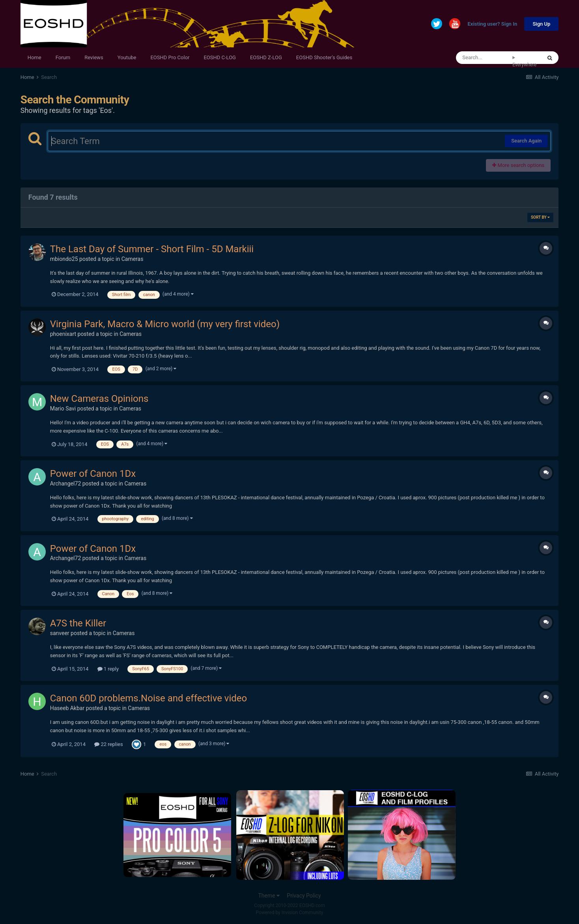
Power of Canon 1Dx (93, 474)
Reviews (94, 57)
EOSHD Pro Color (170, 57)
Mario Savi (63, 409)
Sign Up (541, 24)
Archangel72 (66, 484)
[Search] (484, 58)
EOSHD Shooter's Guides (324, 57)
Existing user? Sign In (492, 24)
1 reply (108, 669)
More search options (518, 165)
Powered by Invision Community (290, 913)
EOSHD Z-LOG (266, 57)
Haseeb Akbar (67, 708)
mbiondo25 (64, 259)
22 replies (108, 744)
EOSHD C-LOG (220, 57)
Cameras (133, 259)
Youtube (127, 57)
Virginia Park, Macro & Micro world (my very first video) (165, 324)
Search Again (526, 141)
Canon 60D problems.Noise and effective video (149, 698)
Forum (63, 57)
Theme (269, 896)
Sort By (540, 217)
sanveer (60, 633)
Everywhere (524, 65)
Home (35, 57)
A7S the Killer (78, 623)
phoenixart (63, 334)
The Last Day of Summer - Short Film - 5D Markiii (152, 249)
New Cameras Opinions (99, 399)
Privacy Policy (304, 896)
